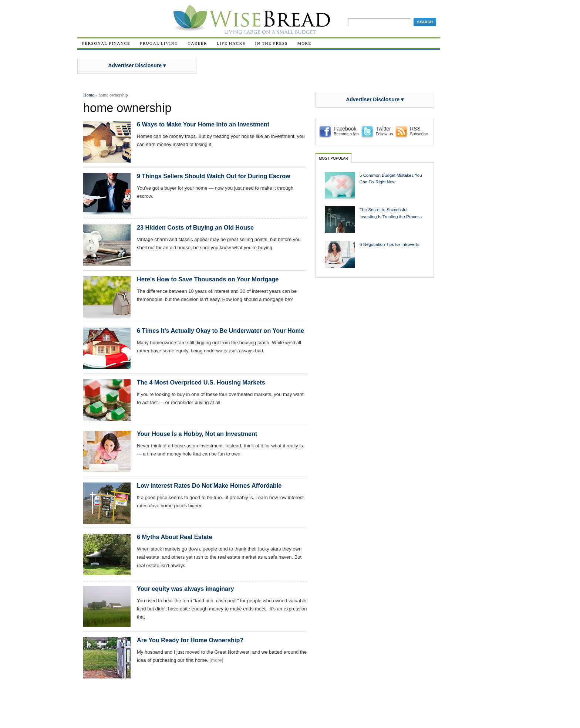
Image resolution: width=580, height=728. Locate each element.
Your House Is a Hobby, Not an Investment (197, 434)
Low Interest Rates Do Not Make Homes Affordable (209, 485)
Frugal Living (159, 43)
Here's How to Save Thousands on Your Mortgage (208, 279)
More (304, 43)
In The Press (272, 43)
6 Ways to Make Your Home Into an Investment (203, 124)
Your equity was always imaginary (186, 589)
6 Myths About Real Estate (174, 537)
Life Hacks (231, 43)
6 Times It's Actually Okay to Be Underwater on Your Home (220, 331)
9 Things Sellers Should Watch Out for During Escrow (214, 176)
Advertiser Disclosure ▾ (137, 65)
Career (198, 43)
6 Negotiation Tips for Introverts (390, 244)
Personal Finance (106, 43)
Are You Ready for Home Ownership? (190, 640)
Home (89, 95)
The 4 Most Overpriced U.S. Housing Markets (201, 382)
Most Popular (333, 158)
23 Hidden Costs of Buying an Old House (195, 227)
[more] (217, 660)
